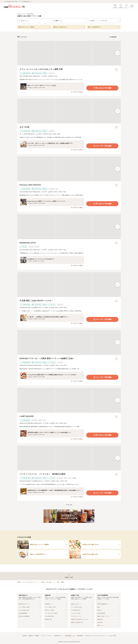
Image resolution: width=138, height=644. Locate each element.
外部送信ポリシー (59, 636)
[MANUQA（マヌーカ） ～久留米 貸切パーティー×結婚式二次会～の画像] (69, 342)
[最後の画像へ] (118, 53)
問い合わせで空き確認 (102, 88)
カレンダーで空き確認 (102, 146)
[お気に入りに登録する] (116, 70)
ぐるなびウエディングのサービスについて (95, 636)
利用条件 (37, 636)
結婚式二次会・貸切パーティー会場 (50, 582)
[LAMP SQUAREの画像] (69, 400)
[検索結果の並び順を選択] (114, 37)
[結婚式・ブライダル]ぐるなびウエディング (28, 582)
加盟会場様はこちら (70, 636)
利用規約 (31, 636)
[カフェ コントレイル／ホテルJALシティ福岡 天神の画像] (69, 53)
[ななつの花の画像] (69, 111)
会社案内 (25, 636)
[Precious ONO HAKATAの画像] (69, 169)
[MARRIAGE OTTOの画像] (69, 227)
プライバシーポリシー (47, 636)
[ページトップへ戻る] (69, 576)
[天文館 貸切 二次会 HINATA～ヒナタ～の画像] (69, 285)
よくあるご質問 (112, 636)
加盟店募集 (80, 636)
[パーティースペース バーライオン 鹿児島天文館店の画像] (69, 458)
